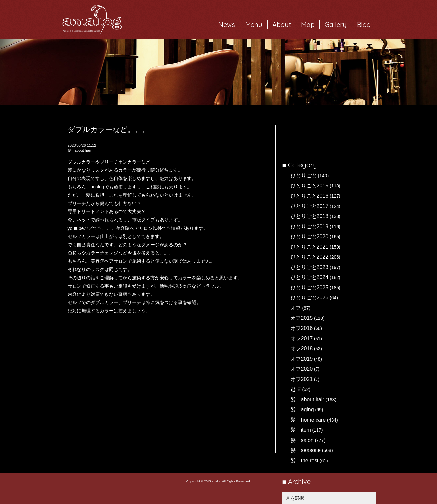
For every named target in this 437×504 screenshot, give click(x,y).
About (282, 24)
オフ (296, 308)
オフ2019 (302, 359)
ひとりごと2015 (310, 186)
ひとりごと (304, 175)
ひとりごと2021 (310, 247)
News (227, 24)
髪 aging (302, 410)
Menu (254, 24)
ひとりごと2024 (310, 277)
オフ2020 (302, 369)
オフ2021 (302, 379)
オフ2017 (302, 338)
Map (308, 24)
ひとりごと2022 (310, 257)
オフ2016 (302, 328)
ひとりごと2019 (310, 226)
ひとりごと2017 (310, 206)
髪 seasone (306, 450)
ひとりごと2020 (310, 237)
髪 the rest (305, 460)
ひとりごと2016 (310, 196)
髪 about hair (307, 399)
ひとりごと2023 (310, 267)
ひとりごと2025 (310, 287)
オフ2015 (302, 318)
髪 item (301, 430)
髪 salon (302, 440)
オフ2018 (302, 349)
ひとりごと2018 (310, 216)
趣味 (296, 389)
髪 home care (308, 420)
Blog (364, 24)
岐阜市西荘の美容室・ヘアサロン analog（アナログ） (92, 20)
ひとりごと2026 (310, 298)
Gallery (336, 24)
